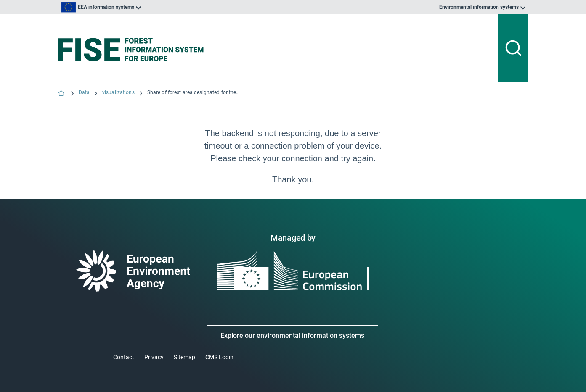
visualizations (118, 92)
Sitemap (184, 357)
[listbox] (143, 7)
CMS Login (219, 357)
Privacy (154, 357)
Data (84, 92)
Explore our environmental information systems (292, 335)
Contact (124, 357)
